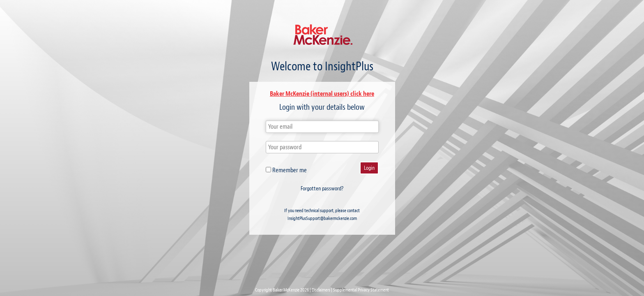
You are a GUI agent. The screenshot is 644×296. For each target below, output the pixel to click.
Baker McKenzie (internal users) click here (322, 94)
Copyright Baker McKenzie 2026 (282, 290)
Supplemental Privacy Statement (361, 290)
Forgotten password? (322, 188)
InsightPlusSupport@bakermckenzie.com (322, 218)
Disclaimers (321, 290)
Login (369, 168)
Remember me (286, 170)
